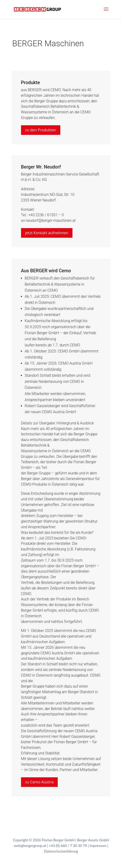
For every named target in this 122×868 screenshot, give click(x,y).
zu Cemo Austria (39, 782)
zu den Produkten (41, 130)
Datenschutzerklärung (61, 851)
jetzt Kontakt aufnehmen (47, 233)
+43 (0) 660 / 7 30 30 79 (68, 846)
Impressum (98, 846)
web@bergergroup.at (30, 846)
